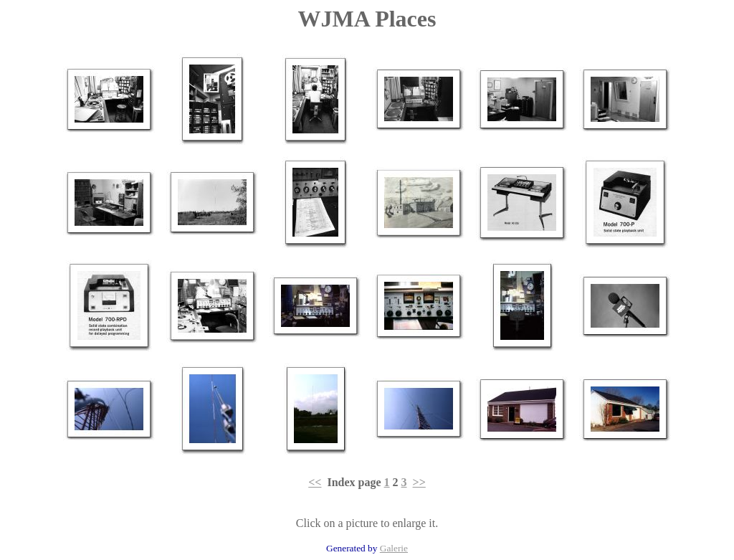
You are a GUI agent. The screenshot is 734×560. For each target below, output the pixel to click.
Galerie (394, 548)
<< (315, 482)
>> (419, 482)
